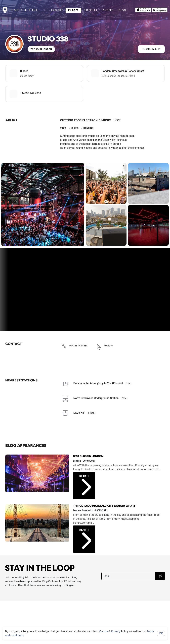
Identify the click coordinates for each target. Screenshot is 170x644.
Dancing (88, 128)
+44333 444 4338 (31, 93)
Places (73, 10)
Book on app (151, 49)
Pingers (108, 10)
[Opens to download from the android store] (160, 10)
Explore (57, 10)
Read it (85, 481)
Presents (90, 10)
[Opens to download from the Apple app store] (143, 10)
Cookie (104, 631)
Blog (122, 10)
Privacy (116, 631)
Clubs (75, 128)
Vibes (63, 128)
